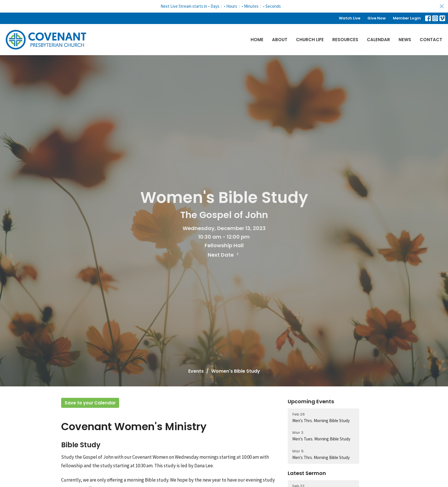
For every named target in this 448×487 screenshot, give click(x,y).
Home (257, 40)
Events (196, 371)
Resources (345, 40)
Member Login (407, 18)
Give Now (377, 18)
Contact (431, 40)
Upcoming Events (311, 401)
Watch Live (350, 18)
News (405, 40)
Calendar (378, 40)
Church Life (310, 40)
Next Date (224, 255)
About (280, 40)
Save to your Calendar (90, 403)
